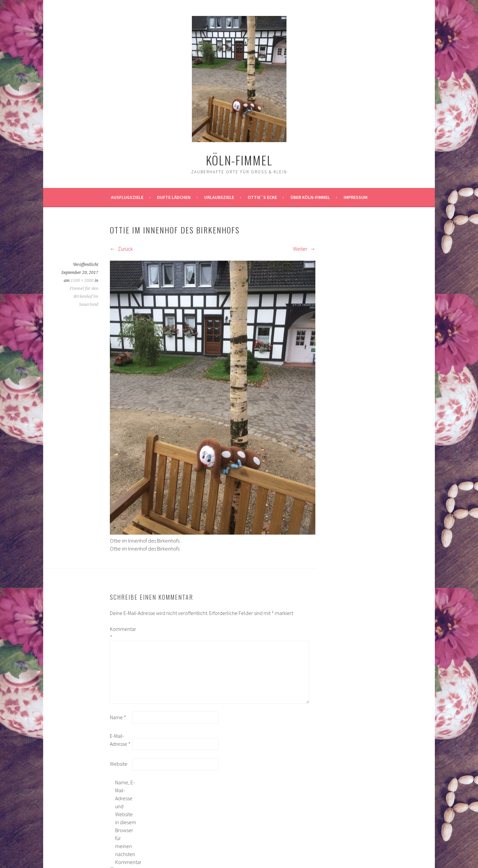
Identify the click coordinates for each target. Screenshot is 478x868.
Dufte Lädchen (174, 197)
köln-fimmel (239, 160)
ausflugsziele (127, 197)
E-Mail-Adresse (120, 740)
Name (118, 717)
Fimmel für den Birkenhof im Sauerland (84, 297)
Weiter (304, 249)
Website (119, 764)
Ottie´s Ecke (262, 197)
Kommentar (120, 633)
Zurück (121, 249)
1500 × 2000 (82, 281)
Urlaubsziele (219, 197)
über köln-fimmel (310, 197)
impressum (356, 197)
